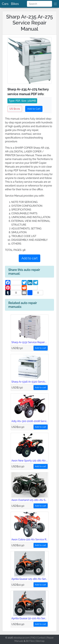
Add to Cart (34, 109)
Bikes (15, 4)
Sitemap (40, 641)
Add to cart (29, 258)
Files (32, 641)
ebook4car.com (21, 638)
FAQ (33, 638)
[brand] (55, 4)
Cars (5, 4)
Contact (41, 638)
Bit (27, 641)
